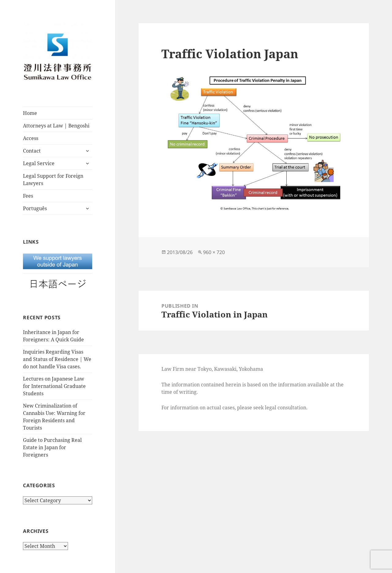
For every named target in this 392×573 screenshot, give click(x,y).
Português (35, 208)
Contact (32, 151)
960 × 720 (214, 252)
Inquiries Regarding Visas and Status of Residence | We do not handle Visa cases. (57, 359)
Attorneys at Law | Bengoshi (56, 126)
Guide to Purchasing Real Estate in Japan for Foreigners (52, 447)
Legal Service (39, 163)
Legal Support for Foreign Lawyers (53, 180)
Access (31, 138)
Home (30, 113)
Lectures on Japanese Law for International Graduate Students (54, 386)
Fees (28, 196)
